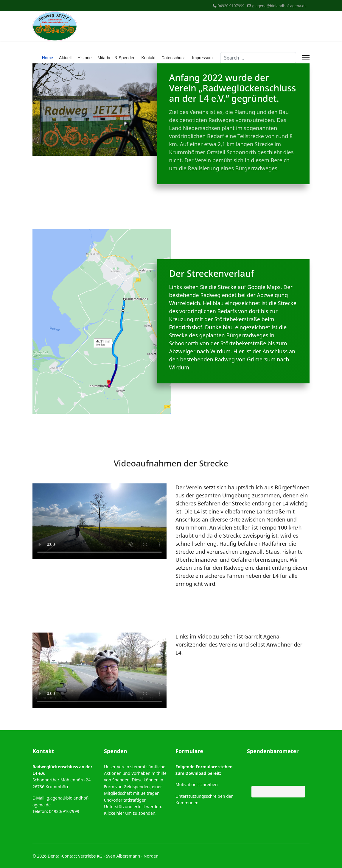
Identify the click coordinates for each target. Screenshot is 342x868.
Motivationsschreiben (197, 785)
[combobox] (258, 58)
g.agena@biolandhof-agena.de (279, 6)
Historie (84, 58)
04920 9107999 (231, 6)
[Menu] (306, 58)
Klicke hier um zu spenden (130, 813)
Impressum (202, 58)
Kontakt (148, 58)
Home (48, 58)
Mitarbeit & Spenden (117, 58)
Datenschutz (173, 58)
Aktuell (65, 58)
